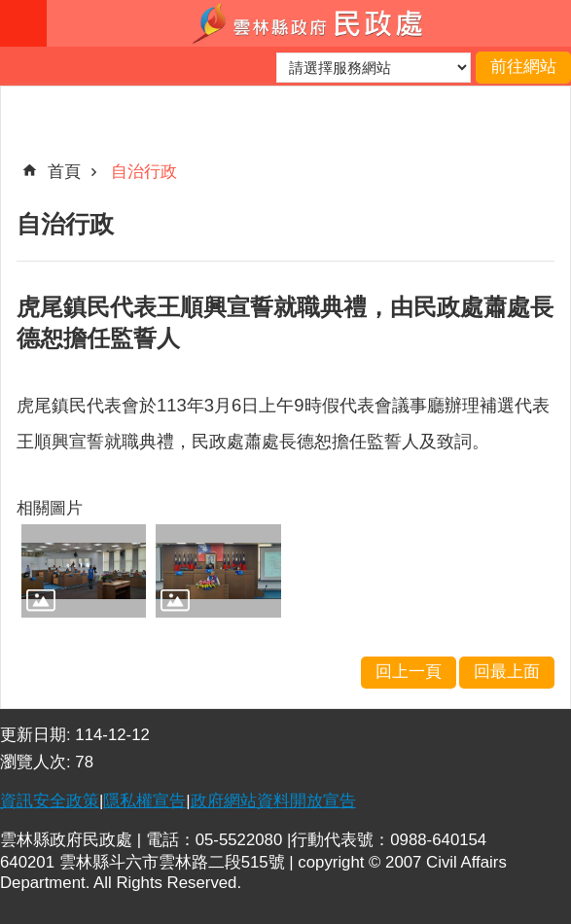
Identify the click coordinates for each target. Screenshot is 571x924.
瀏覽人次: (37, 762)
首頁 (64, 172)
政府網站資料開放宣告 (273, 801)
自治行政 (144, 172)
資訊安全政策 (50, 801)
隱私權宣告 (144, 801)
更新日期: (37, 735)
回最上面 (507, 672)
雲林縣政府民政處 (309, 23)
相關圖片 (50, 508)
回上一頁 (409, 672)
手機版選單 (23, 23)
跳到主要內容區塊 (10, 10)
